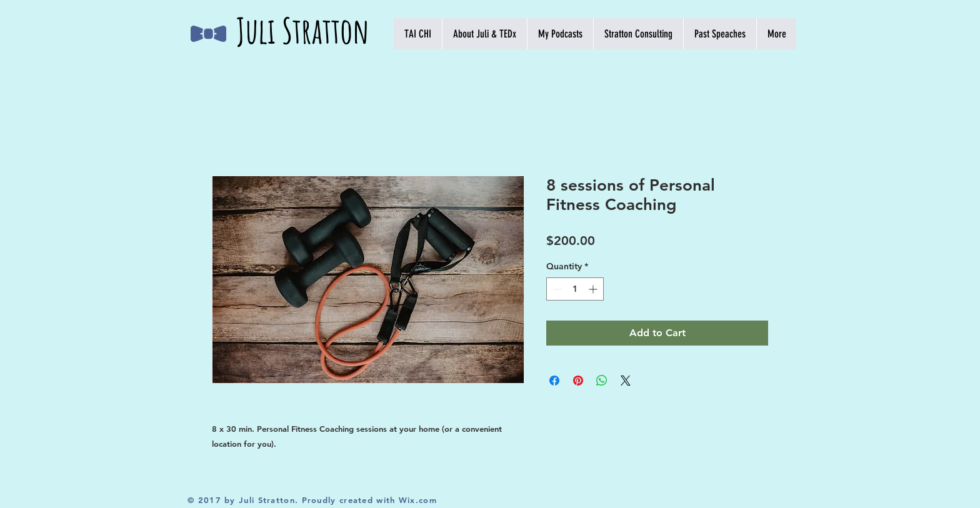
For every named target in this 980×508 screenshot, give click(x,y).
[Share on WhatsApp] (602, 381)
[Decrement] (556, 289)
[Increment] (594, 289)
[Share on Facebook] (554, 381)
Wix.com (418, 500)
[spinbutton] (575, 289)
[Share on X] (626, 381)
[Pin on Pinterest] (578, 381)
